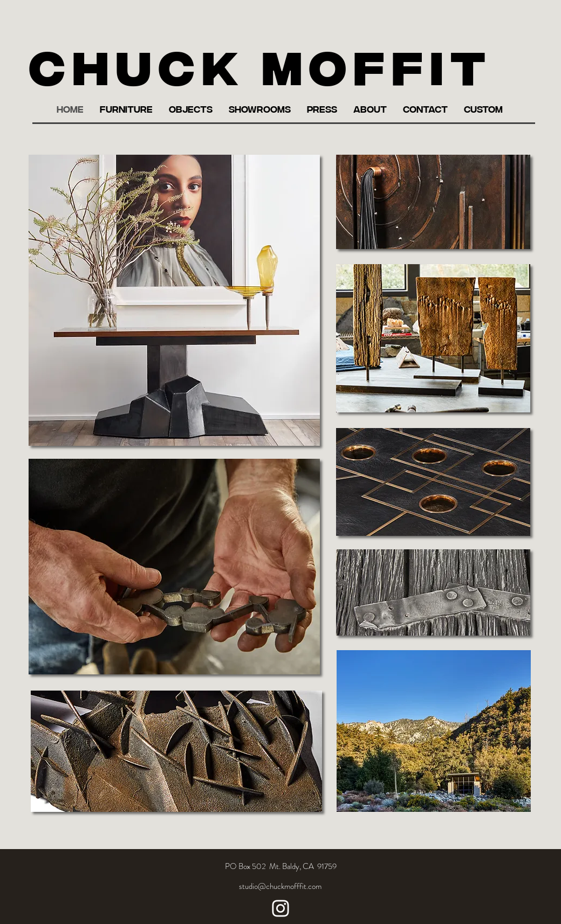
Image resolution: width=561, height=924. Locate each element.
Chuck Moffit (261, 64)
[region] (174, 300)
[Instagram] (280, 908)
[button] (126, 109)
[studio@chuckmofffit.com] (280, 886)
